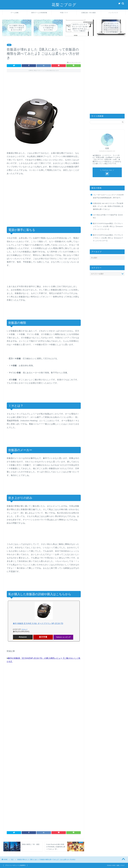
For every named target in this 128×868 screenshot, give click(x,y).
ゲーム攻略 (15, 13)
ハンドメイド (113, 13)
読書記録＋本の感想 (89, 13)
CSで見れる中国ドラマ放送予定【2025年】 (108, 216)
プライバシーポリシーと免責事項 (15, 865)
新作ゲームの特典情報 (39, 13)
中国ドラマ (64, 13)
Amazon (23, 637)
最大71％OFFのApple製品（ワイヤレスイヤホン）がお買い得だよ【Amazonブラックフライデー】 (108, 238)
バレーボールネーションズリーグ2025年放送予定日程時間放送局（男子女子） (108, 196)
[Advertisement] (44, 85)
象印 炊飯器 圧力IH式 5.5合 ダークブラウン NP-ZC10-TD (38, 623)
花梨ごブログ (64, 5)
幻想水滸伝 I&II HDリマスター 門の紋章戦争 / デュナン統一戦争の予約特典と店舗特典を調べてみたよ (108, 206)
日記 (9, 45)
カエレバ (24, 629)
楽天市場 (43, 637)
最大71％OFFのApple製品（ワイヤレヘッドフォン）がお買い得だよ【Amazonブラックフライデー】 (108, 226)
